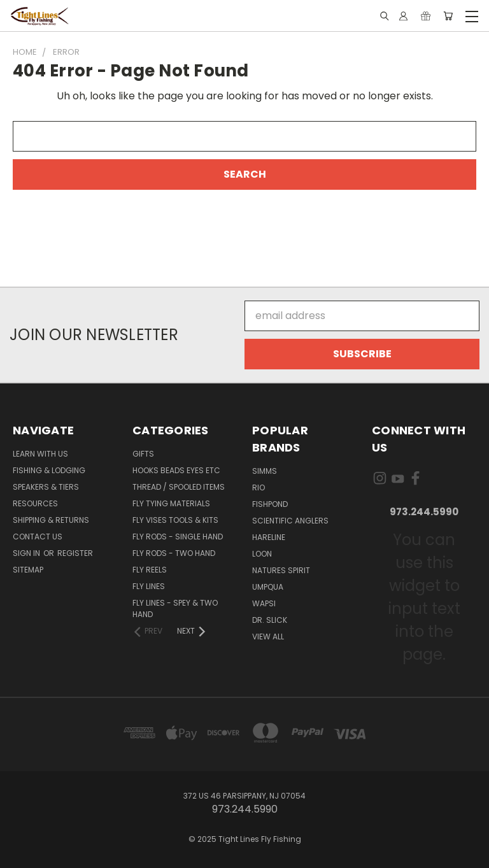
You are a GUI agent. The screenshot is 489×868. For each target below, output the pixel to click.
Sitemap (28, 570)
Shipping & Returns (51, 520)
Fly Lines (149, 586)
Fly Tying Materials (171, 503)
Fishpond (270, 504)
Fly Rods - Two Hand (174, 553)
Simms (265, 471)
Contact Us (38, 537)
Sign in (27, 553)
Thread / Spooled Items (179, 487)
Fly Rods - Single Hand (178, 537)
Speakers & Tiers (46, 487)
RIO (259, 487)
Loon (262, 554)
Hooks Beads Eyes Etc (176, 470)
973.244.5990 (424, 512)
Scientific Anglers (290, 521)
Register (75, 553)
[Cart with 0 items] (448, 16)
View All (268, 637)
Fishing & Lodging (49, 470)
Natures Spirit (281, 570)
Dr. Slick (270, 620)
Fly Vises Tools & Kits (175, 520)
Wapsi (264, 603)
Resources (35, 503)
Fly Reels (150, 570)
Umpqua (268, 587)
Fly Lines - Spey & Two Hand (175, 608)
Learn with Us (40, 454)
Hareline (269, 537)
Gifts (143, 454)
